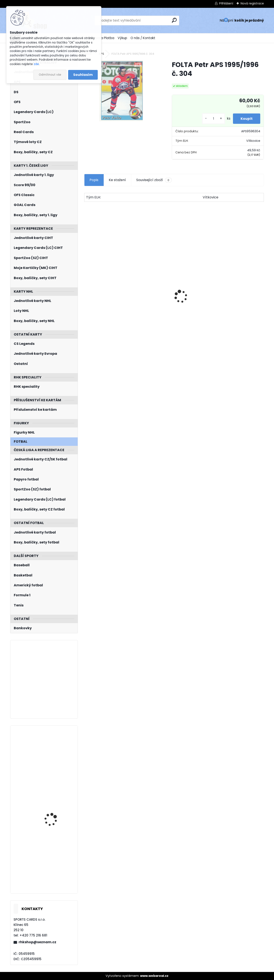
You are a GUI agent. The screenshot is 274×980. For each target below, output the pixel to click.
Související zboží (154, 180)
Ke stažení (117, 180)
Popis (94, 180)
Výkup (122, 38)
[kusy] (212, 119)
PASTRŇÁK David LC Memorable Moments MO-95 (113, 315)
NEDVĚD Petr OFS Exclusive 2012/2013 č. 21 (231, 315)
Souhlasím (83, 75)
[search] (174, 20)
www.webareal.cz (154, 976)
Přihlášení (226, 3)
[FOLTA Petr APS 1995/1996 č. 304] (121, 91)
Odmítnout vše (50, 75)
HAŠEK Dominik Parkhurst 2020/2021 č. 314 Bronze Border (56, 853)
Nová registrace (252, 3)
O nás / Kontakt (143, 38)
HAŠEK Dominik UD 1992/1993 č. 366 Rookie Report (173, 313)
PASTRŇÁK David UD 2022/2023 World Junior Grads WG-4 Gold (56, 749)
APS (101, 54)
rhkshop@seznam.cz (37, 942)
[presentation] (86, 289)
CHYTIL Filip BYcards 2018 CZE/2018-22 (56, 796)
